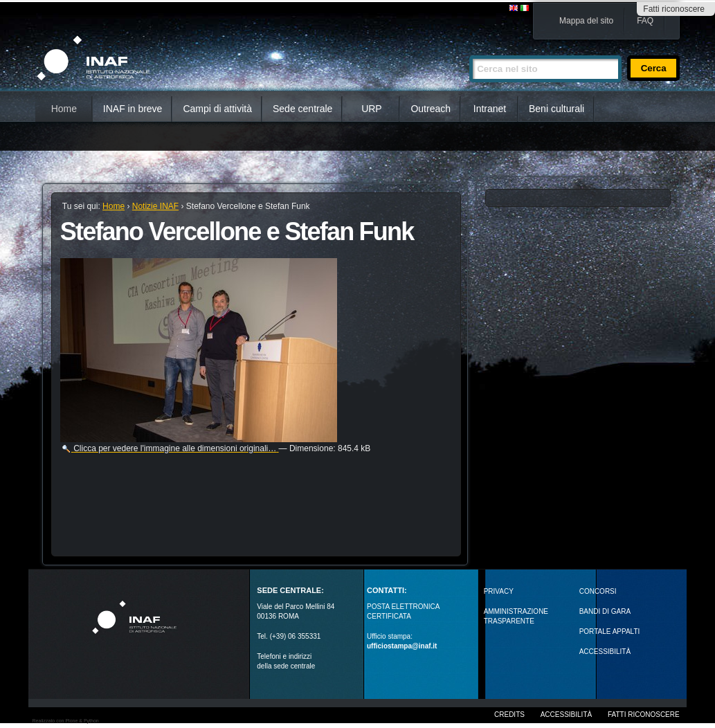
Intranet (490, 109)
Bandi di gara (605, 611)
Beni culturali (556, 109)
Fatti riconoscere (674, 9)
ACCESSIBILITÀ (605, 652)
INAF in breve (133, 109)
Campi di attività (217, 109)
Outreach (431, 109)
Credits (509, 715)
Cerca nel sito (469, 49)
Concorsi (598, 591)
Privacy (499, 591)
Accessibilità (566, 715)
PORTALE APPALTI (610, 631)
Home (64, 109)
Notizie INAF (155, 206)
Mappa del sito (586, 21)
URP (372, 109)
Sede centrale (302, 109)
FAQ (645, 21)
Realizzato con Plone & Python (66, 721)
